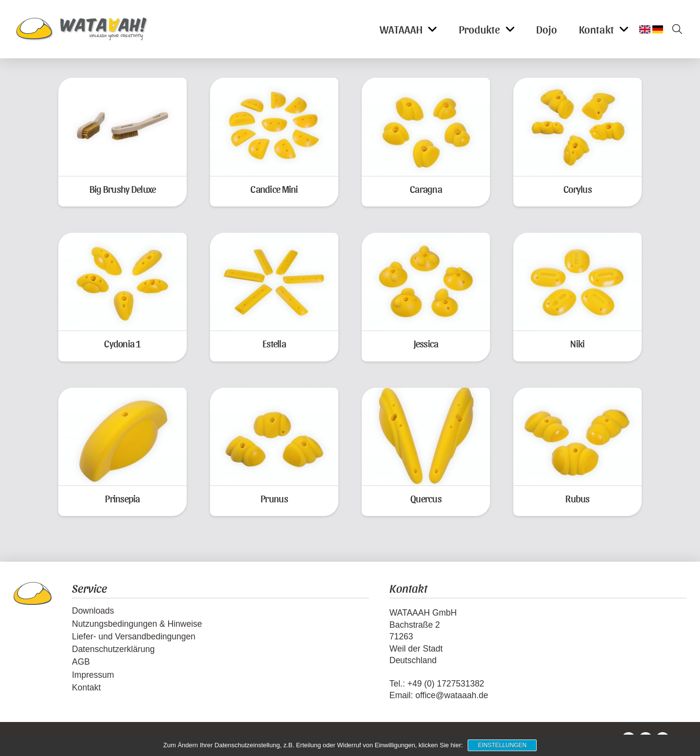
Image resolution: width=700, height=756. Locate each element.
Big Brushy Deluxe (123, 189)
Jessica (426, 343)
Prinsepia (122, 498)
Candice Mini (274, 189)
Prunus (274, 498)
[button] (674, 29)
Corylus (577, 189)
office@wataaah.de (452, 695)
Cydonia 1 (122, 343)
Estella (274, 343)
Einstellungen (502, 745)
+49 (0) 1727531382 (446, 684)
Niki (577, 343)
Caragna (426, 189)
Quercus (426, 498)
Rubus (577, 498)
